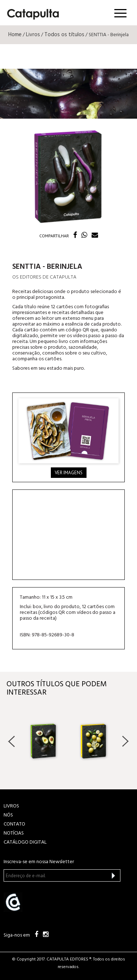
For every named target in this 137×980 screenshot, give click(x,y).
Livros (33, 35)
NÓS (8, 815)
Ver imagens (69, 473)
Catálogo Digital (25, 842)
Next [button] (125, 741)
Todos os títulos (64, 35)
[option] (43, 741)
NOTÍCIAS (14, 833)
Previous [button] (12, 741)
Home (15, 35)
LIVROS (11, 806)
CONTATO (14, 824)
